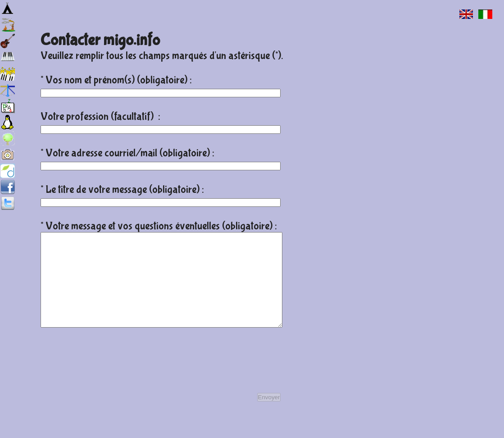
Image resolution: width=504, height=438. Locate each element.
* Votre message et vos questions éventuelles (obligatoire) (158, 226)
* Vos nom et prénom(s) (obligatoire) (115, 80)
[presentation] (109, 379)
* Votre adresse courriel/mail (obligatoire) (126, 153)
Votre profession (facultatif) (99, 116)
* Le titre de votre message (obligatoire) (121, 189)
